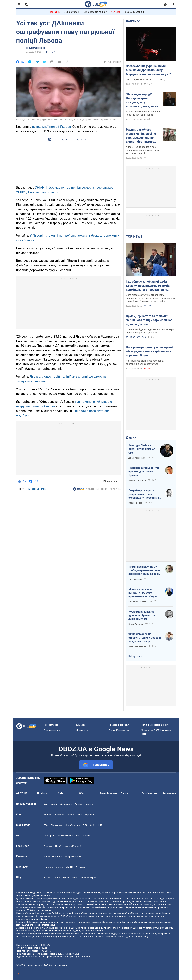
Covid (83, 867)
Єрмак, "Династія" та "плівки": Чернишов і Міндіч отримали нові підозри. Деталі (150, 320)
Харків (54, 804)
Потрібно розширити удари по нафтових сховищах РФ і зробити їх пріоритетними (144, 494)
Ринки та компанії (53, 857)
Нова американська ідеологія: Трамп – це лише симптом (142, 615)
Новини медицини (53, 867)
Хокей (71, 815)
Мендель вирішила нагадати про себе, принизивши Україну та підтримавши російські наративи (143, 593)
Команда (81, 725)
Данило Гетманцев (137, 646)
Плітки (56, 878)
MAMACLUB (71, 867)
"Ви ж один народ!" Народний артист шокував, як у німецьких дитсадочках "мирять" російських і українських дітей (143, 100)
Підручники (56, 825)
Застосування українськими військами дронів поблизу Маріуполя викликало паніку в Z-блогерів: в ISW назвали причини (149, 70)
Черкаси (89, 804)
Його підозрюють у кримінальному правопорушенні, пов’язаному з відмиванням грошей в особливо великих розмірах (151, 298)
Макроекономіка (74, 857)
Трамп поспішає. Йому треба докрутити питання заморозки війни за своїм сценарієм (144, 570)
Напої (58, 846)
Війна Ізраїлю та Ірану (96, 12)
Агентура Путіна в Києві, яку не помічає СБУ (142, 449)
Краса (66, 878)
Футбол (47, 815)
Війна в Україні (72, 12)
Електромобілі (65, 836)
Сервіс (87, 836)
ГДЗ (46, 825)
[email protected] (55, 957)
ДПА (85, 825)
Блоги (124, 793)
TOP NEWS (134, 236)
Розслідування (109, 793)
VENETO (116, 12)
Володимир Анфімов (138, 602)
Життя (83, 793)
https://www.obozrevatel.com (126, 893)
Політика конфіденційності (155, 725)
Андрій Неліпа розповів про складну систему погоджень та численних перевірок (143, 150)
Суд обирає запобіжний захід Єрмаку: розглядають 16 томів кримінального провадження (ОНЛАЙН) (148, 286)
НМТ (100, 825)
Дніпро (78, 804)
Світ (60, 793)
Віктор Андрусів (136, 624)
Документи (82, 730)
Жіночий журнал (89, 878)
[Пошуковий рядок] (173, 4)
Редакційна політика (37, 489)
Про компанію (51, 725)
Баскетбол (59, 815)
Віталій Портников (137, 480)
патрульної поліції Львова (51, 127)
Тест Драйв (49, 836)
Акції (78, 836)
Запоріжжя (66, 804)
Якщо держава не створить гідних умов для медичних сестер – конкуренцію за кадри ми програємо (145, 638)
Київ (46, 804)
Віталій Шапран (136, 503)
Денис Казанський (137, 458)
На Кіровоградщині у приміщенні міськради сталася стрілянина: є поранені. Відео (149, 351)
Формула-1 (90, 815)
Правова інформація (119, 725)
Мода (74, 878)
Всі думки (134, 656)
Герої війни (54, 12)
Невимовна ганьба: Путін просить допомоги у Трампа (144, 471)
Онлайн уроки (73, 825)
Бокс (79, 815)
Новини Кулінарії (72, 846)
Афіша (47, 878)
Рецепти (48, 846)
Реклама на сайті (52, 730)
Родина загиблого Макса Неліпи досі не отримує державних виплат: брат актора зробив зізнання (141, 136)
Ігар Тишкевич (135, 579)
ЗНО (92, 825)
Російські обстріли (134, 12)
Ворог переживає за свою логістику (145, 79)
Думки (131, 437)
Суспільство (149, 793)
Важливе (133, 21)
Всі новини (169, 793)
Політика (43, 793)
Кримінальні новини (36, 48)
